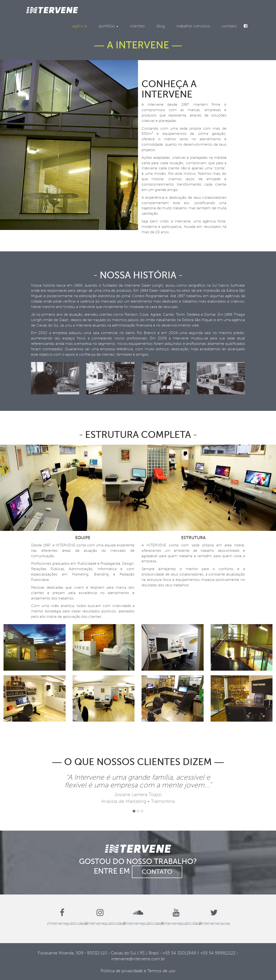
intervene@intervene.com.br (138, 959)
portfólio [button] (108, 26)
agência (80, 26)
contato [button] (157, 872)
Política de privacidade (122, 971)
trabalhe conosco (193, 26)
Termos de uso (161, 971)
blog (161, 26)
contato (229, 26)
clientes (137, 26)
